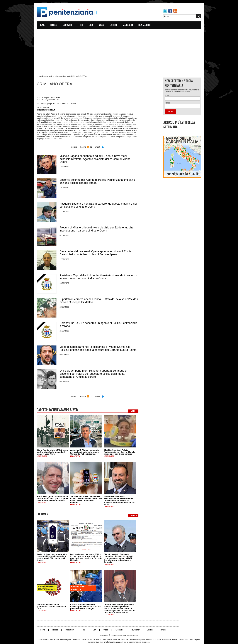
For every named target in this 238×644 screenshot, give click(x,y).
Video (103, 25)
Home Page (43, 76)
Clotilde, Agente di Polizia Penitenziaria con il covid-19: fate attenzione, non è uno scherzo (121, 445)
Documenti (70, 25)
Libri (93, 25)
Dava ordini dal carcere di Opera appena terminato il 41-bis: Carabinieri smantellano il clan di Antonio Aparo (97, 248)
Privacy (164, 623)
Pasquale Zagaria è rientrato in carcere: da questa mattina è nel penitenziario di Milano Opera (100, 200)
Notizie (56, 25)
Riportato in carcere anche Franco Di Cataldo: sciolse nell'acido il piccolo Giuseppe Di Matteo (101, 295)
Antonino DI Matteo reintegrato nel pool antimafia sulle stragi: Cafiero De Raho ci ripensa (87, 445)
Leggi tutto (44, 450)
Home (44, 25)
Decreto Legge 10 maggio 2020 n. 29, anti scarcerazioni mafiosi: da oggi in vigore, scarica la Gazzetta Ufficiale (88, 550)
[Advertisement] (119, 50)
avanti (99, 143)
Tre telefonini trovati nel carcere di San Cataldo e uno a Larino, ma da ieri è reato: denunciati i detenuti (88, 493)
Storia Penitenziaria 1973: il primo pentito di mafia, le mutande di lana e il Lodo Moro (54, 445)
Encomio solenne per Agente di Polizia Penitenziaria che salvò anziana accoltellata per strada (99, 177)
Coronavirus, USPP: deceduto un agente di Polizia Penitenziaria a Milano (100, 319)
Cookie (150, 623)
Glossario (129, 25)
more (135, 405)
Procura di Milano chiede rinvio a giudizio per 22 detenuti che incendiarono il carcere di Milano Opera (98, 224)
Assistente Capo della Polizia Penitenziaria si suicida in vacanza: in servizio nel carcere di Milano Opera (100, 271)
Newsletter (146, 25)
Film (83, 25)
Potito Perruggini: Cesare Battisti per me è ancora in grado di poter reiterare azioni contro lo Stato (54, 492)
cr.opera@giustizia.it (47, 109)
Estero (115, 25)
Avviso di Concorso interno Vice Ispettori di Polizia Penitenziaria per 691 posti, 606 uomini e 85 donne (54, 550)
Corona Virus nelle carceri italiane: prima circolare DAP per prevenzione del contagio (87, 600)
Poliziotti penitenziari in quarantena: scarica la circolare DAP (53, 600)
